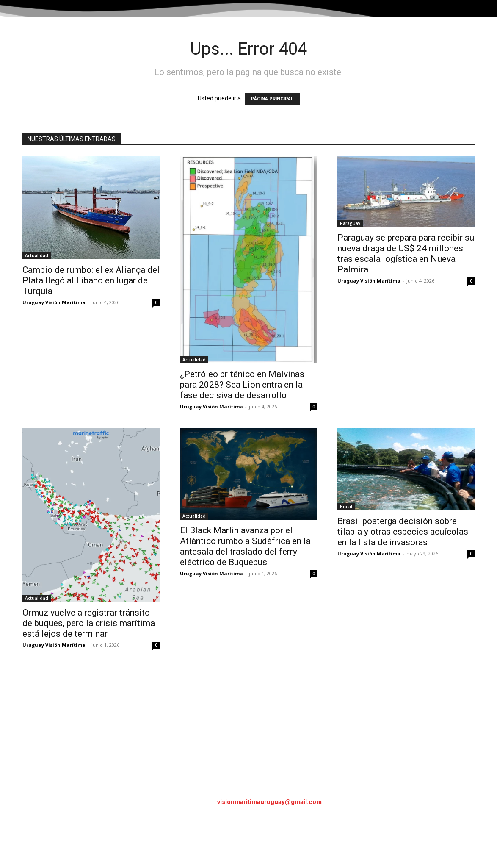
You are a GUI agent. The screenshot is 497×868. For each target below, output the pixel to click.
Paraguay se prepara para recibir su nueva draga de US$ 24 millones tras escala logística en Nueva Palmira (406, 254)
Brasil (346, 507)
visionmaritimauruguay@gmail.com (269, 802)
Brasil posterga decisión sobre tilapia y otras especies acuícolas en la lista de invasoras (403, 532)
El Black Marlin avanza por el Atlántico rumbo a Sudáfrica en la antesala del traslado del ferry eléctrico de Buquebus (245, 546)
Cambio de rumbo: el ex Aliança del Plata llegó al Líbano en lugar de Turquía (91, 280)
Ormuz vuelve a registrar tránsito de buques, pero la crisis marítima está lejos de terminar (89, 623)
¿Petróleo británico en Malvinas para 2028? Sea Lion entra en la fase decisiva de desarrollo (242, 385)
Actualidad (37, 255)
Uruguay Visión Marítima (54, 302)
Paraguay (350, 223)
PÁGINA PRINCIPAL (272, 99)
